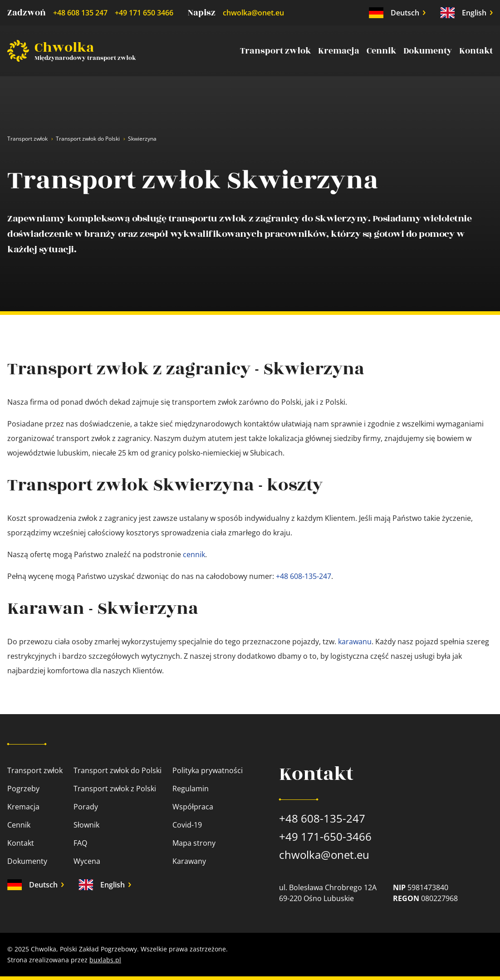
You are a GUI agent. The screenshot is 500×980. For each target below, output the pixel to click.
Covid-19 (187, 825)
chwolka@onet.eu (253, 13)
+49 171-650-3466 (325, 836)
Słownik (86, 825)
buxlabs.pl (105, 960)
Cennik (381, 51)
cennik (194, 554)
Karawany (189, 861)
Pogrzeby (23, 789)
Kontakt (476, 51)
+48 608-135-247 (304, 576)
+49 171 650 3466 (144, 13)
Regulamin (191, 789)
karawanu (355, 642)
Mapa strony (194, 843)
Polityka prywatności (208, 770)
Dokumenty (428, 51)
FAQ (80, 843)
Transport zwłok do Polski (88, 139)
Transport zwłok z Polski (115, 789)
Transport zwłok (275, 51)
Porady (86, 807)
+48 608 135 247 (80, 13)
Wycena (87, 861)
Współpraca (193, 807)
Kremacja (339, 51)
